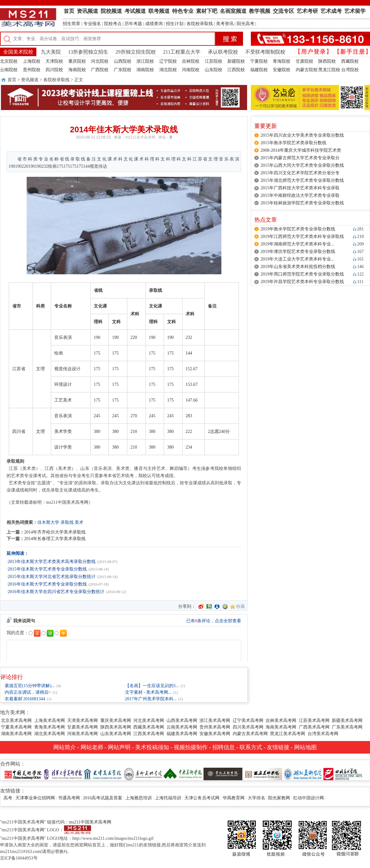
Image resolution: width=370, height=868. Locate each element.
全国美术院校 (18, 52)
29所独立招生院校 (136, 52)
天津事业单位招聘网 (35, 798)
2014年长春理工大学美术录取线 (55, 539)
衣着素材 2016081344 (25, 699)
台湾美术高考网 (323, 734)
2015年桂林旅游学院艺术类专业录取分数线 (302, 203)
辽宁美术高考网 (248, 721)
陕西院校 (327, 61)
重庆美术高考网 (116, 721)
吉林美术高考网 (281, 721)
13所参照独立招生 (88, 52)
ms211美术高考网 (140, 137)
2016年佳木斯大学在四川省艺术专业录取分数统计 (56, 592)
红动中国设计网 (309, 798)
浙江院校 (145, 61)
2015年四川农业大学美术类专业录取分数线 (302, 135)
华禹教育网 (234, 798)
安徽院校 (282, 70)
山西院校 (123, 61)
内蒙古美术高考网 (250, 734)
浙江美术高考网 (215, 721)
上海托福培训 (168, 798)
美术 (79, 522)
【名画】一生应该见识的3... (152, 686)
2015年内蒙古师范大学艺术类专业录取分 (300, 158)
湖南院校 (145, 70)
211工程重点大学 (182, 52)
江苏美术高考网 (314, 721)
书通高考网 (69, 798)
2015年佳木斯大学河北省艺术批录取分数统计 (52, 577)
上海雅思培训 (139, 798)
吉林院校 (191, 61)
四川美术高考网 (248, 727)
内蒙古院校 (307, 70)
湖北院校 (168, 70)
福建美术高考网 (182, 734)
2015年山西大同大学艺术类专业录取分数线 (302, 165)
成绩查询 (154, 24)
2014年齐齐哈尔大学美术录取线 (55, 532)
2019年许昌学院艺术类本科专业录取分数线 (302, 282)
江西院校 (236, 70)
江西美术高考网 (149, 734)
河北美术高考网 (149, 721)
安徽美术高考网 (215, 734)
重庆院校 (77, 61)
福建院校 (259, 70)
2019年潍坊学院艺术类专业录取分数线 (298, 252)
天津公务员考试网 (202, 798)
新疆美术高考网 (347, 721)
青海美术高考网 (50, 727)
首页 (12, 80)
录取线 (67, 522)
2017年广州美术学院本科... (151, 699)
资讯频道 (30, 80)
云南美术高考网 (182, 727)
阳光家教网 (279, 798)
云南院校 (9, 70)
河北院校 (100, 61)
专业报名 (92, 24)
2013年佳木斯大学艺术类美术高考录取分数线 (52, 562)
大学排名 (256, 798)
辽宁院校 (168, 61)
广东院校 (123, 70)
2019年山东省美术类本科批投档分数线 (298, 267)
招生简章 (71, 24)
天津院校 (54, 61)
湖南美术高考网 (16, 734)
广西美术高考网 (314, 727)
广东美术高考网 (347, 727)
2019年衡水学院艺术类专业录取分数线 (298, 229)
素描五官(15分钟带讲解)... (30, 686)
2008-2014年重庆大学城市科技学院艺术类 (301, 150)
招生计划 (175, 24)
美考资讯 (225, 24)
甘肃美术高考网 (82, 727)
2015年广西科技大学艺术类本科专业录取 (300, 188)
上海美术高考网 (50, 721)
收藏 (240, 606)
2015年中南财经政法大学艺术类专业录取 (300, 195)
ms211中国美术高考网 (90, 822)
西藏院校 (350, 61)
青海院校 (282, 61)
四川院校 (54, 70)
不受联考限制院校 (265, 52)
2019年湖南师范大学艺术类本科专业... (297, 244)
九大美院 (51, 52)
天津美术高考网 (82, 721)
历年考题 (133, 24)
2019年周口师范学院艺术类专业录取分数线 (302, 274)
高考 (8, 798)
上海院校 (32, 61)
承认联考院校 (223, 52)
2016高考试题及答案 (103, 798)
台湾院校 (350, 70)
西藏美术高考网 (149, 727)
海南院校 (77, 70)
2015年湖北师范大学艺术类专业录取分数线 (302, 180)
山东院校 (214, 70)
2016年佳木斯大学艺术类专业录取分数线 (47, 584)
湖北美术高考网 (50, 734)
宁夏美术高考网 (16, 727)
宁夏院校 (259, 61)
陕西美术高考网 (116, 727)
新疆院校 (236, 61)
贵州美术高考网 (215, 727)
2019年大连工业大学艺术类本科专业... (297, 259)
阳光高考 (246, 24)
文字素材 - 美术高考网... (148, 692)
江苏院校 (214, 61)
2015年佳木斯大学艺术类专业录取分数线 (47, 569)
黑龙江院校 (329, 70)
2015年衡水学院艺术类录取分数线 (293, 143)
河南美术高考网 (82, 734)
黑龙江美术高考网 (288, 734)
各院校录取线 (200, 24)
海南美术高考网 (281, 727)
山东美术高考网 (116, 734)
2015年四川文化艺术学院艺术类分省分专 (300, 173)
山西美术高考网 (182, 721)
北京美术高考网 (16, 721)
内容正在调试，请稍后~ (28, 692)
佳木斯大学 (48, 522)
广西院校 (100, 70)
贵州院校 (32, 70)
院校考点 (113, 24)
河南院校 (191, 70)
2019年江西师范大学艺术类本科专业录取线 (302, 237)
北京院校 (9, 61)
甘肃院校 (304, 61)
